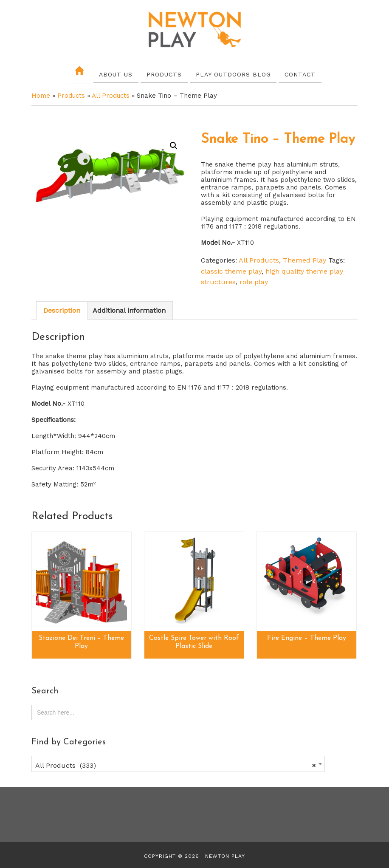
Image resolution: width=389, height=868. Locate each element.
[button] (174, 144)
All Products (111, 94)
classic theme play (231, 270)
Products (71, 94)
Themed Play (304, 259)
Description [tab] (62, 309)
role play (254, 281)
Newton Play (194, 30)
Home (41, 94)
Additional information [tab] (129, 309)
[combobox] (178, 762)
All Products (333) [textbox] (176, 764)
